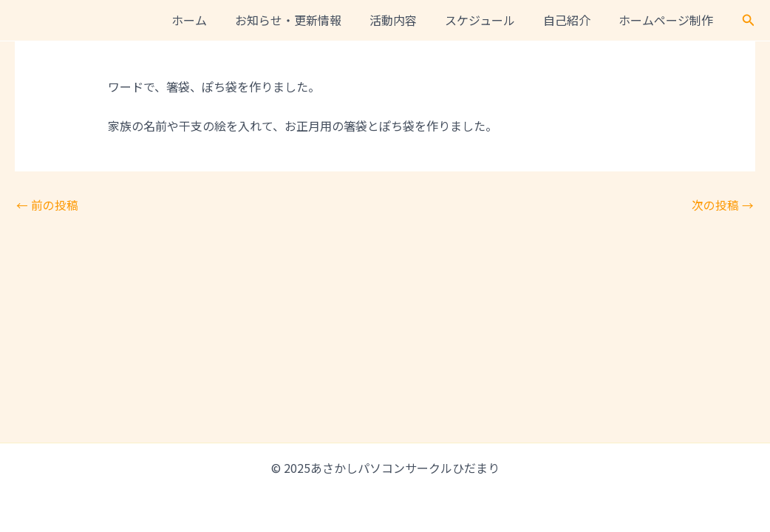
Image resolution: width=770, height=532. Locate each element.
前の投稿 (47, 205)
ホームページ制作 (668, 20)
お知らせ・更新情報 (308, 20)
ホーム (214, 20)
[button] (749, 21)
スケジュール (491, 20)
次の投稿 (723, 205)
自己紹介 (573, 20)
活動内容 (409, 20)
